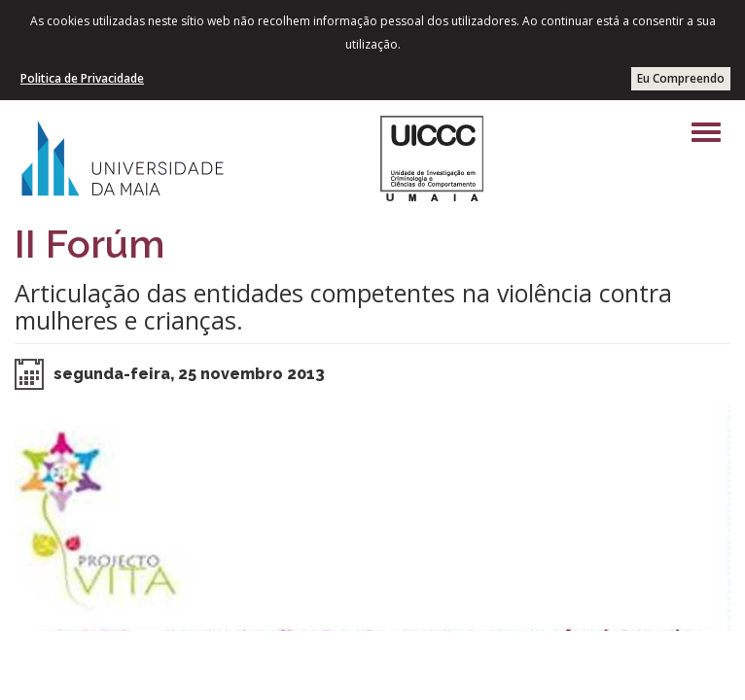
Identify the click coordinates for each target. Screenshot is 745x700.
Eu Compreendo (681, 78)
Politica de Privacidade (82, 78)
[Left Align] (706, 132)
